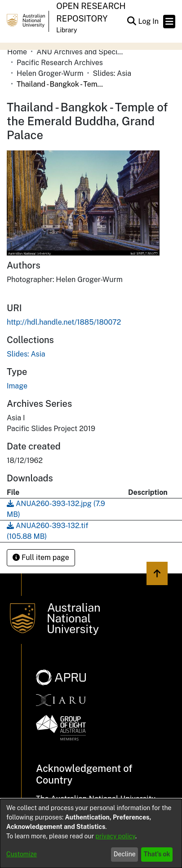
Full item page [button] (41, 557)
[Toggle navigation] (169, 22)
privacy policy (115, 836)
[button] (131, 22)
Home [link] (17, 52)
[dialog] (91, 833)
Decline (125, 854)
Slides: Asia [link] (112, 73)
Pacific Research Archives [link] (60, 63)
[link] (26, 354)
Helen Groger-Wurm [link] (50, 73)
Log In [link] (149, 21)
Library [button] (67, 30)
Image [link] (17, 386)
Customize (22, 854)
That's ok (157, 854)
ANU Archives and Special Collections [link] (81, 52)
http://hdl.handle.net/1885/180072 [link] (64, 322)
